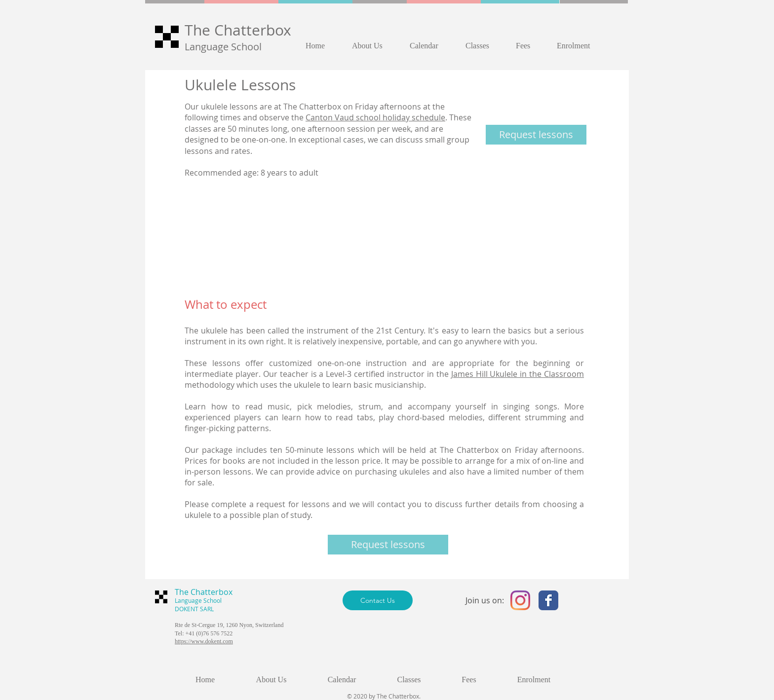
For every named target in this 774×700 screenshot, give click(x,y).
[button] (373, 46)
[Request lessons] (536, 135)
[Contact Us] (378, 600)
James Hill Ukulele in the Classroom (518, 374)
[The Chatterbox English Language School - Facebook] (548, 600)
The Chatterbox (238, 30)
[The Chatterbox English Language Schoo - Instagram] (520, 600)
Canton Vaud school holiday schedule (375, 117)
